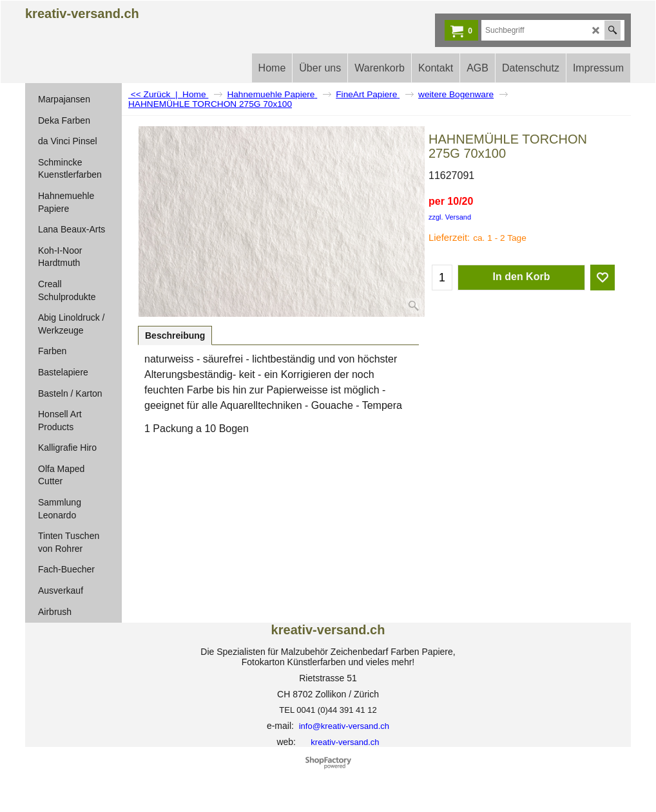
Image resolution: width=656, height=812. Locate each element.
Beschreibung (175, 335)
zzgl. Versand (450, 217)
